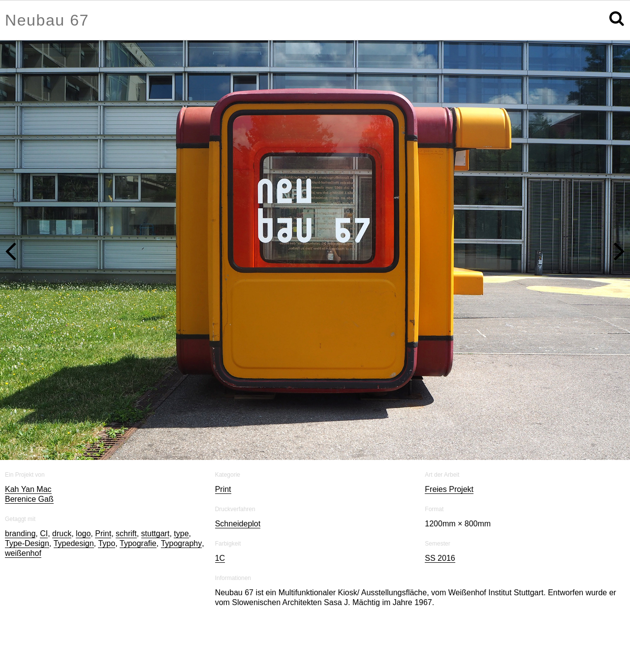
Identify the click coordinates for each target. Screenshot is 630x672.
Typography (182, 544)
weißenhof (23, 554)
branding (20, 534)
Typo (107, 544)
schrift (126, 534)
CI (44, 534)
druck (62, 534)
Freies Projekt (449, 490)
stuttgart (156, 534)
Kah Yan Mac (28, 490)
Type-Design (27, 544)
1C (220, 559)
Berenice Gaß (29, 500)
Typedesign (74, 544)
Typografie (138, 544)
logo (83, 534)
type (181, 534)
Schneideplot (238, 524)
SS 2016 (440, 559)
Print (103, 534)
